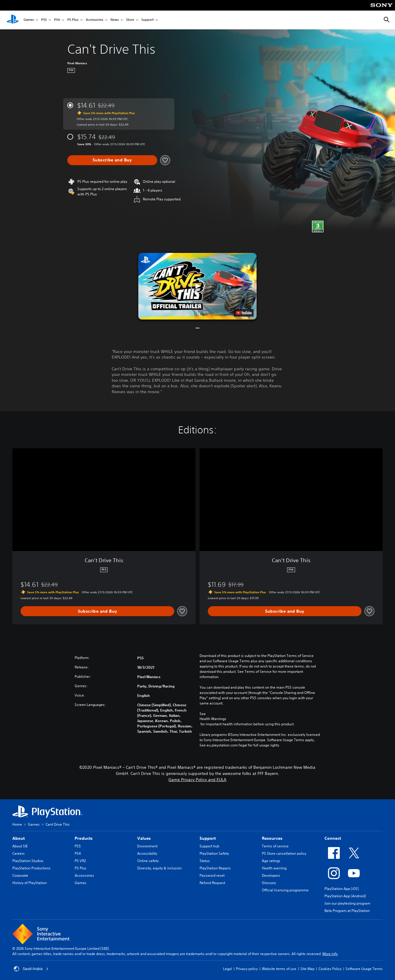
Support (148, 20)
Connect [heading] (333, 838)
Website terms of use (279, 969)
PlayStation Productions (31, 868)
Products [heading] (84, 838)
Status (205, 861)
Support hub (209, 846)
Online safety (148, 861)
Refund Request (212, 883)
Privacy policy (247, 969)
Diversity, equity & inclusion (159, 868)
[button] (197, 286)
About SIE (20, 846)
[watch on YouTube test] (244, 313)
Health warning (274, 868)
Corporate (20, 875)
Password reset (212, 875)
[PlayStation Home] (13, 20)
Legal (227, 969)
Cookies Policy (330, 969)
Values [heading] (144, 838)
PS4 (57, 20)
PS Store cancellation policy (284, 853)
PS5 (44, 20)
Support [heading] (208, 838)
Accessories (94, 20)
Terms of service (275, 846)
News (115, 20)
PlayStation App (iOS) (342, 889)
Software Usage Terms (364, 969)
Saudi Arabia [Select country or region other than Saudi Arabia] (31, 969)
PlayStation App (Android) (345, 896)
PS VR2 (80, 861)
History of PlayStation (30, 883)
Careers (19, 853)
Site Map (307, 969)
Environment (147, 846)
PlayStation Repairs (215, 868)
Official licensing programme (285, 890)
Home (17, 824)
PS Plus (73, 20)
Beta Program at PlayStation (347, 911)
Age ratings (271, 861)
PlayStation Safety (214, 853)
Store (130, 20)
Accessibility (147, 853)
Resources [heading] (272, 838)
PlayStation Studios (28, 861)
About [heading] (19, 838)
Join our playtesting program (347, 903)
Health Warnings (213, 719)
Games (29, 20)
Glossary (269, 883)
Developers (271, 875)
